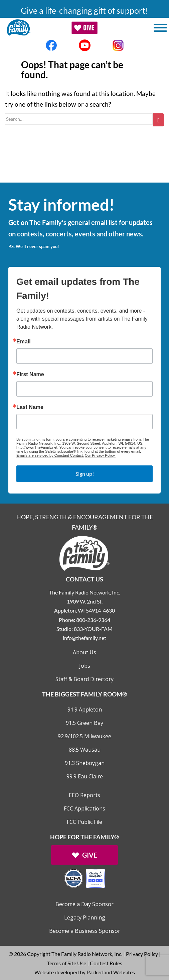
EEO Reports (84, 795)
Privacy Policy (142, 954)
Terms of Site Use (67, 963)
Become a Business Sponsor (85, 931)
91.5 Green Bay (84, 723)
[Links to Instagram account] (118, 45)
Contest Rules (106, 963)
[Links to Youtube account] (84, 45)
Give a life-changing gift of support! (84, 10)
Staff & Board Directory (84, 679)
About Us (84, 652)
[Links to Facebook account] (51, 45)
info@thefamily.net (84, 638)
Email (24, 342)
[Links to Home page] (84, 553)
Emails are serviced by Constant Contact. (50, 455)
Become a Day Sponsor (84, 904)
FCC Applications (84, 808)
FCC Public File (84, 822)
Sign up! (85, 474)
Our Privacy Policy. (100, 455)
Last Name (30, 407)
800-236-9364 (93, 620)
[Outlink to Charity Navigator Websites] (84, 878)
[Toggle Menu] (160, 28)
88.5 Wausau (85, 750)
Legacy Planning (85, 917)
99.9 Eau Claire (85, 776)
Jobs (85, 666)
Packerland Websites (111, 972)
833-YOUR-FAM (93, 629)
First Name (30, 374)
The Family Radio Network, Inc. (87, 954)
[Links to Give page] (84, 855)
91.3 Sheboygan (85, 763)
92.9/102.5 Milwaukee (84, 736)
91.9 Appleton (85, 710)
